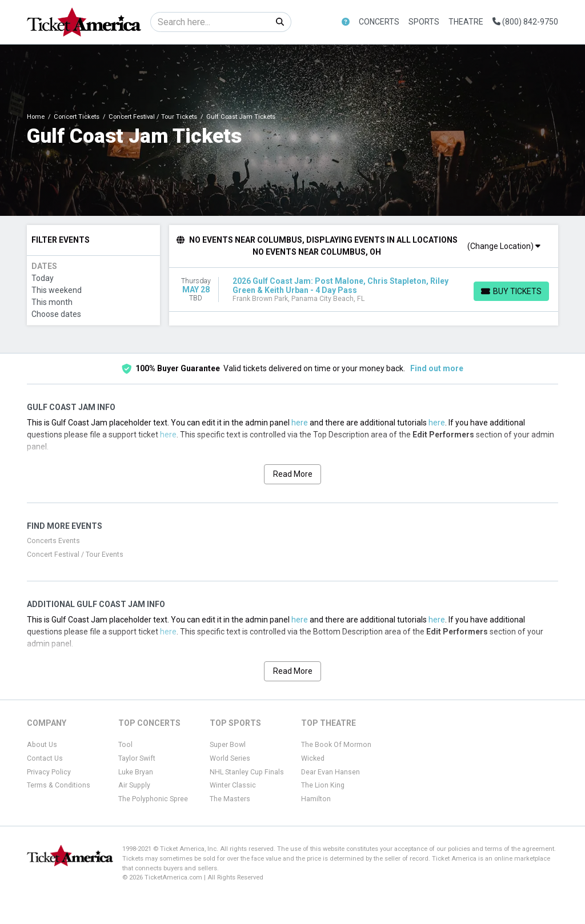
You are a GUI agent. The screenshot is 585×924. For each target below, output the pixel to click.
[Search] (210, 22)
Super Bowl (228, 745)
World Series (230, 758)
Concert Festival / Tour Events (75, 555)
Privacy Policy (49, 772)
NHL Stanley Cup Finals (247, 772)
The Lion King (323, 785)
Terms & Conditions (59, 785)
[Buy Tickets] (511, 291)
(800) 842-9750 (525, 22)
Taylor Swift (137, 758)
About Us (42, 745)
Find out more (437, 368)
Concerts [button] (379, 22)
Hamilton (316, 799)
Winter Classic (233, 785)
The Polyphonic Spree (153, 799)
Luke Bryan (136, 772)
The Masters (230, 799)
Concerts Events (53, 541)
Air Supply (134, 785)
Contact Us (45, 758)
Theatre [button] (466, 22)
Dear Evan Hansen (330, 772)
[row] (364, 290)
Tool (125, 745)
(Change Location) (504, 246)
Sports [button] (424, 22)
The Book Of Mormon (336, 745)
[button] (346, 22)
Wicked (313, 758)
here (300, 423)
